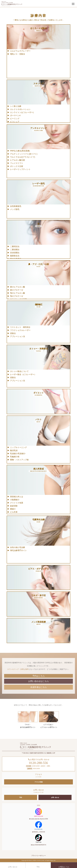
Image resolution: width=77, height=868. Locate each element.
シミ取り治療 (16, 106)
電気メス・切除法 (18, 54)
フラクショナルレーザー (20, 330)
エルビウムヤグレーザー (20, 51)
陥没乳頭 (14, 450)
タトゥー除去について (19, 371)
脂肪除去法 (15, 256)
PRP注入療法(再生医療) (20, 151)
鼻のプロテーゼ (17, 290)
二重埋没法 (15, 247)
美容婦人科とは (17, 497)
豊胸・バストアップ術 (19, 460)
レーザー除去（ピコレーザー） (23, 374)
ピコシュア (15, 122)
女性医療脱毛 (16, 206)
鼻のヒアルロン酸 (18, 287)
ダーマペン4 (15, 116)
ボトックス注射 (17, 166)
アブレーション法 (18, 336)
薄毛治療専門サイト (18, 550)
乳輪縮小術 (15, 457)
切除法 (13, 333)
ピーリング (15, 119)
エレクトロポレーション (20, 109)
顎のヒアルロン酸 (18, 293)
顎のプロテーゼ (17, 296)
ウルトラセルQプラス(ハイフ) (23, 157)
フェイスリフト (17, 163)
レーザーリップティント (20, 169)
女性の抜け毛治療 (18, 547)
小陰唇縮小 (15, 500)
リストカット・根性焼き (20, 327)
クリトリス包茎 (17, 503)
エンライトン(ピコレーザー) (22, 112)
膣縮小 (13, 509)
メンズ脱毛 (15, 209)
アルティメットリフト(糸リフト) (24, 154)
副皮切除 (14, 506)
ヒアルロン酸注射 (18, 160)
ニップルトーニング (18, 447)
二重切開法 (15, 250)
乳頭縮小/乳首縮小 (18, 454)
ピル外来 (14, 512)
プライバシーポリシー (39, 856)
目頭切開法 (15, 253)
